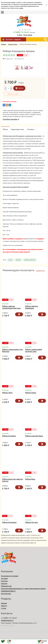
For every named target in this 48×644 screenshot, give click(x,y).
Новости (4, 606)
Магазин (4, 603)
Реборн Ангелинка (9, 522)
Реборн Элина (31, 393)
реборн (18, 260)
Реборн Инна (30, 479)
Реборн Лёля (7, 393)
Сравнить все (40, 271)
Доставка (4, 579)
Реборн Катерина (9, 436)
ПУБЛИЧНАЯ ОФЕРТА (8, 591)
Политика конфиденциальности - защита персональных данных (23, 589)
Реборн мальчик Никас (34, 436)
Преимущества (6, 586)
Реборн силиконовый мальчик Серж (34, 350)
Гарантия (4, 584)
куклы (10, 260)
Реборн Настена (31, 522)
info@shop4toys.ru (7, 620)
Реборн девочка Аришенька (32, 307)
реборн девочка (30, 260)
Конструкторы (6, 594)
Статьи (4, 608)
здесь (21, 8)
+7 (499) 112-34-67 (21, 32)
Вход (21, 35)
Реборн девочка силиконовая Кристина (11, 307)
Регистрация (28, 35)
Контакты (4, 581)
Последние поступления (10, 576)
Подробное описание (10, 119)
